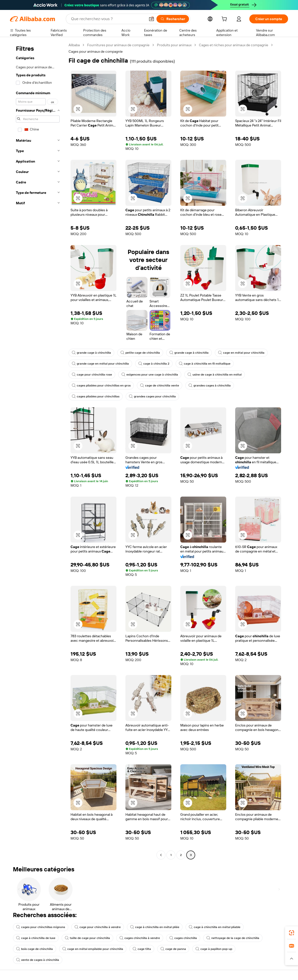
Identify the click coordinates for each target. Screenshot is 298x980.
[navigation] (38, 451)
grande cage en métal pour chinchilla (100, 364)
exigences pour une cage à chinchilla (150, 375)
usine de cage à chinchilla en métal (215, 375)
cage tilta (142, 949)
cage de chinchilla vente (160, 385)
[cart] (225, 20)
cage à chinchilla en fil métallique (205, 364)
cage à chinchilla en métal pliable (215, 927)
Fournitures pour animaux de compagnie (118, 45)
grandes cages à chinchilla (210, 385)
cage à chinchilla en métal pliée (155, 927)
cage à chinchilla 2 (154, 364)
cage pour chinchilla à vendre (98, 927)
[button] (151, 19)
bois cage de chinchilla (35, 949)
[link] (292, 933)
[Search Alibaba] (108, 19)
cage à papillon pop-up (214, 949)
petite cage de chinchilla (140, 353)
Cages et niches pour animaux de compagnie (234, 45)
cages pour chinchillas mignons (41, 927)
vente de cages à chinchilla (38, 960)
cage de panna (173, 949)
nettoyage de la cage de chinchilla (233, 938)
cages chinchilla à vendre (140, 938)
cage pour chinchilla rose (92, 375)
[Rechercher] (173, 19)
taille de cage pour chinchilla (87, 938)
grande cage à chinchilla (91, 353)
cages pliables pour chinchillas (96, 396)
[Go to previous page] (161, 855)
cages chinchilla (183, 938)
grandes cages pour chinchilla (152, 396)
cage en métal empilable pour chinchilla (93, 949)
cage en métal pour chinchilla (241, 353)
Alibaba (74, 45)
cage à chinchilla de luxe (36, 938)
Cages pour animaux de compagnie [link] (96, 51)
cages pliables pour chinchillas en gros (101, 385)
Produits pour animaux (174, 45)
